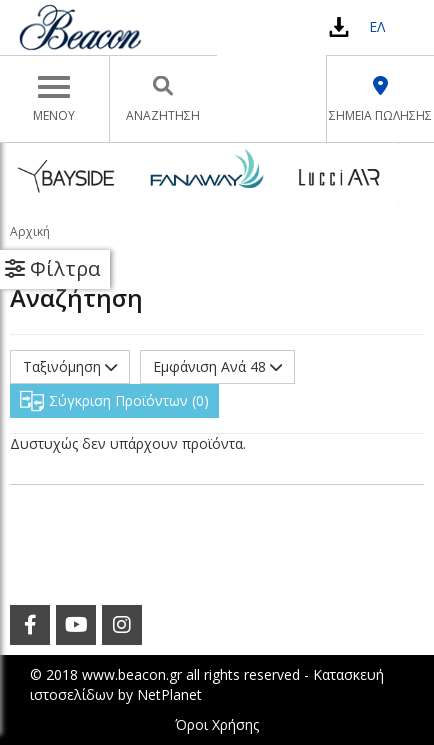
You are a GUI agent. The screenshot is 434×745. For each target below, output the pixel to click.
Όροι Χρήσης (217, 724)
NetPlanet (169, 694)
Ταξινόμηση (70, 366)
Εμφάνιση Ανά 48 (217, 366)
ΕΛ (377, 26)
